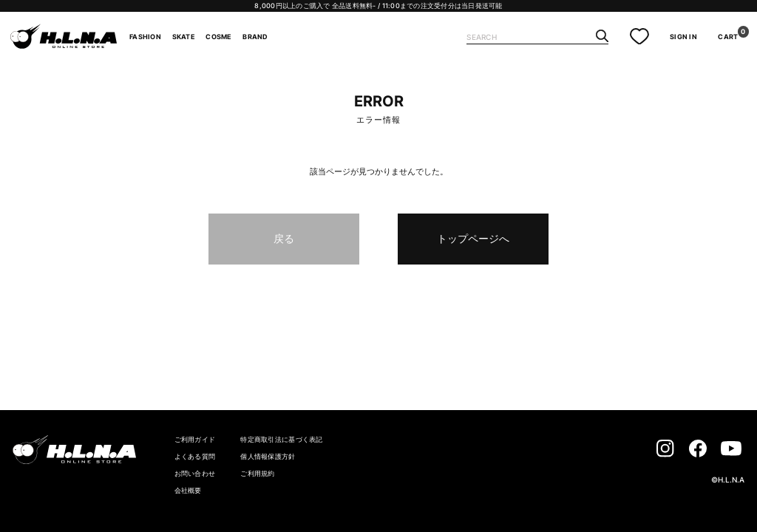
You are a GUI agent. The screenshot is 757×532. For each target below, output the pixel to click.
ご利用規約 (257, 473)
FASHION (145, 37)
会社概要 (188, 490)
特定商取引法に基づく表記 (281, 439)
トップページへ (473, 239)
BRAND (255, 37)
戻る (284, 239)
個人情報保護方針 (268, 456)
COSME (218, 37)
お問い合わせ (195, 473)
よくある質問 (195, 456)
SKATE (184, 37)
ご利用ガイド (195, 439)
